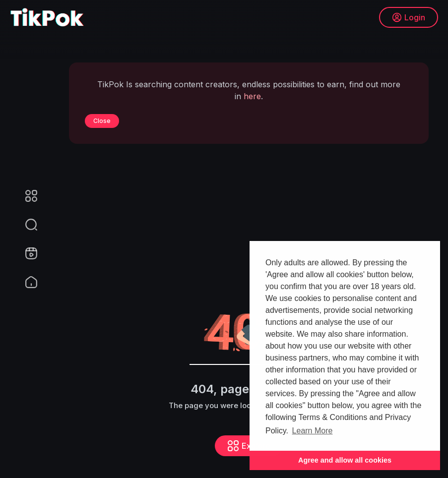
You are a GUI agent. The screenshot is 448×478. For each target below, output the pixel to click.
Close (102, 121)
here (252, 96)
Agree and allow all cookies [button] (345, 460)
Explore (249, 446)
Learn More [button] (313, 431)
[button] (25, 225)
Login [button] (409, 17)
